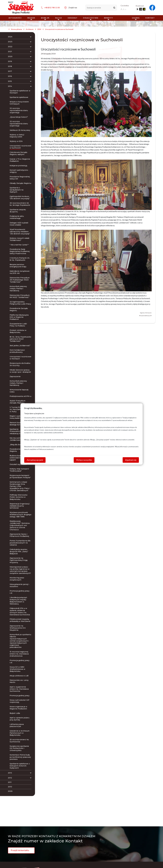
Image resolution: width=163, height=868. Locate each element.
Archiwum (30, 29)
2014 (39, 29)
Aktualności (15, 18)
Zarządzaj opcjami (35, 460)
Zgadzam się (131, 460)
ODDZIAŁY (72, 18)
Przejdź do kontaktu (20, 850)
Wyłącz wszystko (84, 460)
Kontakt (150, 18)
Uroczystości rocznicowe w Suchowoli (59, 29)
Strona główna (17, 29)
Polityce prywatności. (46, 449)
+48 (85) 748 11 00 (52, 8)
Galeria (136, 18)
